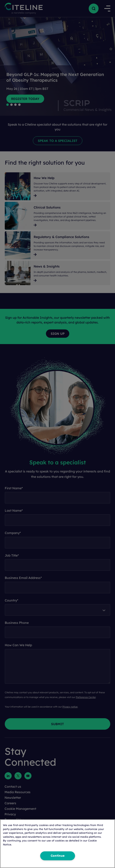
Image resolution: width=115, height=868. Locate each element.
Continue (58, 856)
